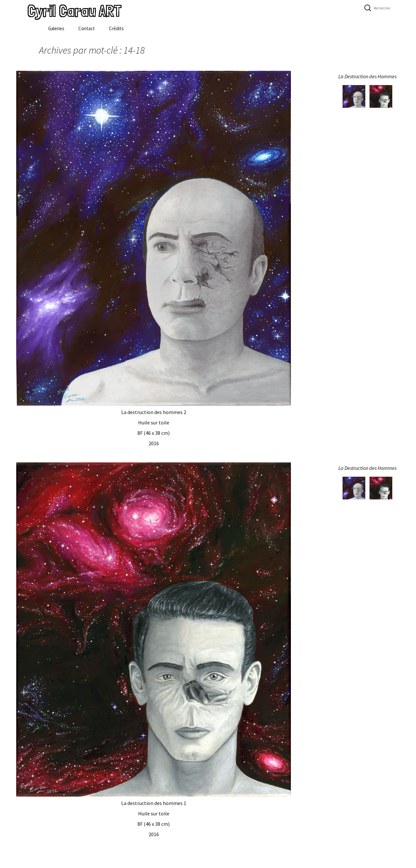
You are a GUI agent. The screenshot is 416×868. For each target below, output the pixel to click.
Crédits (116, 28)
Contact (87, 28)
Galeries (56, 28)
